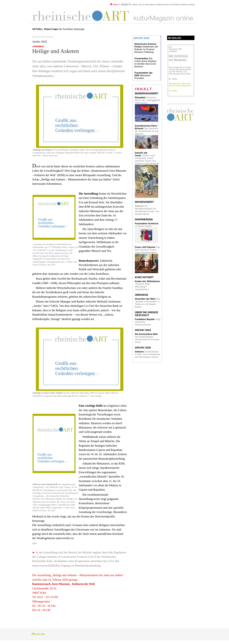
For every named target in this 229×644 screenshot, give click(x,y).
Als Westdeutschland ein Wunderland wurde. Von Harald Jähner (147, 210)
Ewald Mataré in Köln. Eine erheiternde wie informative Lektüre (147, 354)
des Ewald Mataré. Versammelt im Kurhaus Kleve (147, 338)
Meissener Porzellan (143, 75)
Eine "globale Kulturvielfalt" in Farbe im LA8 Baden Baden (148, 303)
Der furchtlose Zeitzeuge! (65, 29)
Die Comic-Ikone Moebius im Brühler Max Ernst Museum (145, 62)
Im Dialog (175, 38)
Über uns (138, 4)
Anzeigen (150, 4)
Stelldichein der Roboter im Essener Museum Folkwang (146, 48)
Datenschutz (188, 4)
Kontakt (175, 4)
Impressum (163, 4)
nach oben (40, 634)
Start (114, 4)
